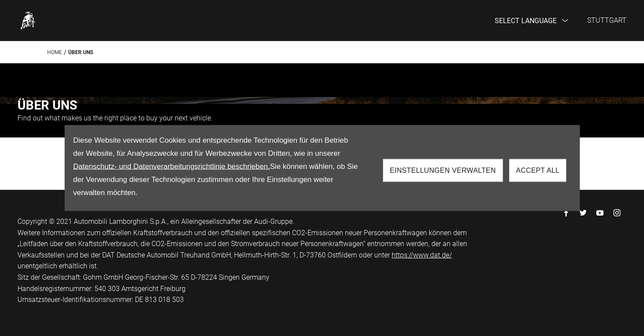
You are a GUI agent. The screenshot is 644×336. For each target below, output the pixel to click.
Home (55, 52)
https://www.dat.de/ (422, 255)
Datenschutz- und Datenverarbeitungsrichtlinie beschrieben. (172, 166)
